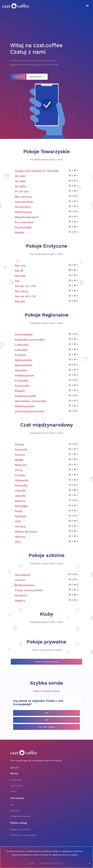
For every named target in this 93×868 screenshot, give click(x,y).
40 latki (20, 186)
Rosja (18, 511)
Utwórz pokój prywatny (47, 662)
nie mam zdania (46, 727)
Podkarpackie (24, 375)
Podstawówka (25, 585)
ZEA (18, 542)
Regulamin (15, 810)
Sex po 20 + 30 (25, 286)
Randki (20, 232)
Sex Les (20, 265)
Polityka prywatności (51, 863)
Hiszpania (21, 480)
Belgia (19, 460)
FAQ (12, 805)
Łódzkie (20, 355)
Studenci (21, 595)
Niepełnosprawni (27, 217)
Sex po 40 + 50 (25, 296)
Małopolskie (23, 360)
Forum (13, 791)
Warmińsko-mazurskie (30, 401)
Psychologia (23, 227)
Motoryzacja (23, 212)
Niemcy (20, 501)
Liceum (20, 580)
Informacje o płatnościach (23, 835)
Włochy (20, 537)
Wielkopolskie (25, 406)
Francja (20, 475)
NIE (47, 720)
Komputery (23, 207)
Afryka (19, 444)
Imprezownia (24, 202)
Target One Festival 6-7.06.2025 (37, 171)
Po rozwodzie (24, 222)
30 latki (20, 181)
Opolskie (21, 370)
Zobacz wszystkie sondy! (46, 691)
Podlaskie (22, 381)
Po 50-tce (22, 191)
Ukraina (20, 526)
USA (18, 521)
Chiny (19, 470)
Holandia (21, 485)
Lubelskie (22, 345)
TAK (46, 713)
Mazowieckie (24, 365)
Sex (17, 281)
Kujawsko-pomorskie (30, 340)
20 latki (20, 176)
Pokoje (18, 77)
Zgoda (31, 863)
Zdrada (20, 301)
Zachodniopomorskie (30, 411)
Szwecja (20, 516)
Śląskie (20, 391)
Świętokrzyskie (25, 396)
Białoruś (21, 465)
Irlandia (20, 491)
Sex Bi (19, 271)
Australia (21, 450)
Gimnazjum (23, 575)
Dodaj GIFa (15, 780)
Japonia (20, 496)
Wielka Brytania (26, 532)
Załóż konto (37, 77)
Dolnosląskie (24, 334)
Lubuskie (21, 350)
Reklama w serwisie (20, 829)
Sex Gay (20, 276)
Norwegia (21, 506)
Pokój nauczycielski (28, 590)
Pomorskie (22, 386)
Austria (20, 455)
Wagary (20, 601)
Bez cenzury (23, 197)
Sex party (22, 291)
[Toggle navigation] (87, 6)
